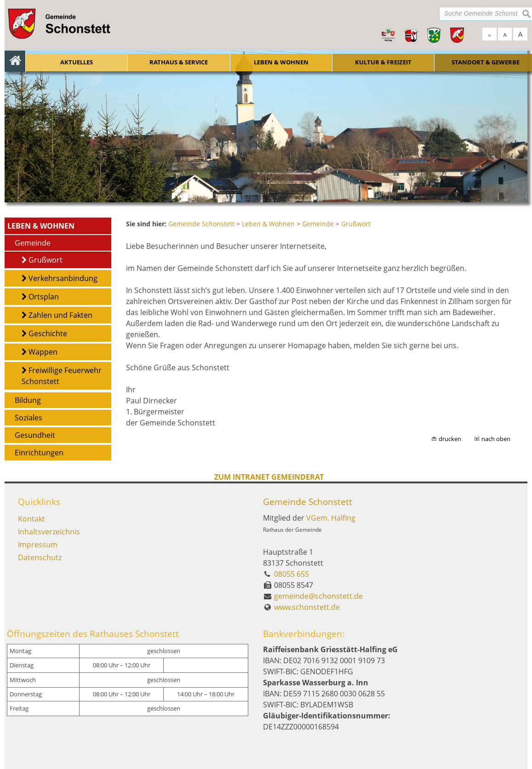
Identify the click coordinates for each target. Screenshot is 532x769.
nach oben (496, 439)
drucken (450, 439)
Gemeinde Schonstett (308, 502)
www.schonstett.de (307, 607)
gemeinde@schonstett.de (318, 596)
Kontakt (31, 519)
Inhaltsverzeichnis (49, 532)
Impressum (38, 545)
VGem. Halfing (331, 518)
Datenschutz (40, 557)
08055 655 (292, 574)
